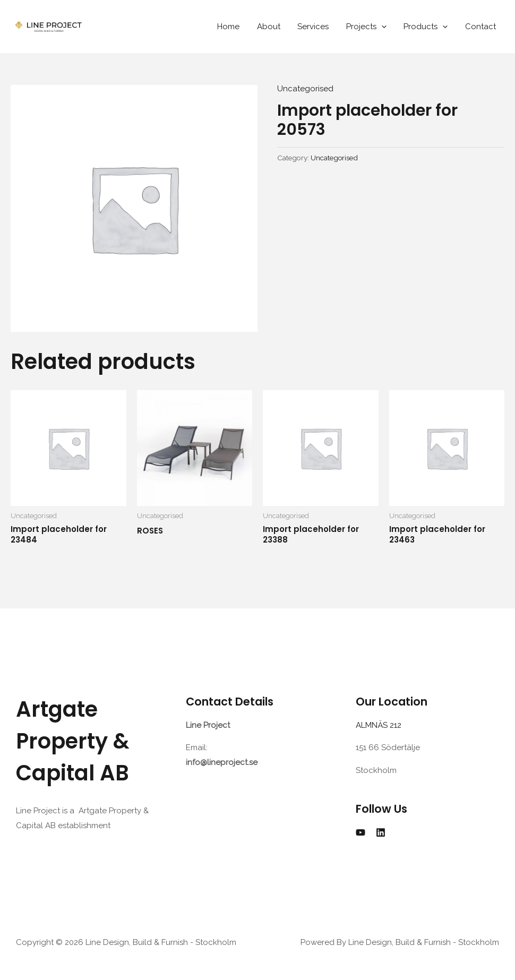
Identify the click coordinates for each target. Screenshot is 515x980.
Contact (481, 27)
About (274, 27)
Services (318, 27)
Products (428, 27)
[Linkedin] (381, 832)
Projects (370, 27)
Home (236, 27)
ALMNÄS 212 (381, 725)
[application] (385, 27)
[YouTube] (360, 832)
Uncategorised (305, 89)
